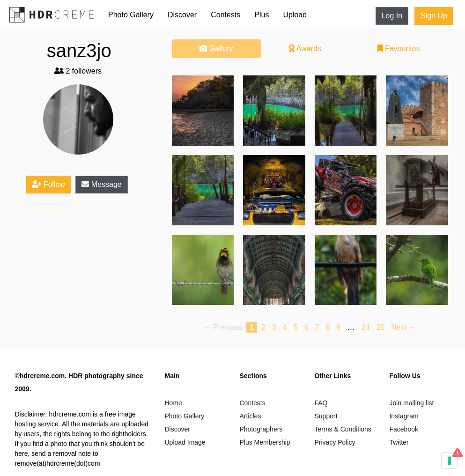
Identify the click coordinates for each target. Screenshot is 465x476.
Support (326, 416)
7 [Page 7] (317, 327)
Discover (182, 15)
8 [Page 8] (328, 327)
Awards (305, 48)
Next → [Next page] (403, 327)
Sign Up (434, 16)
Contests (225, 15)
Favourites (399, 48)
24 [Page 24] (366, 327)
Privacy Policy (335, 442)
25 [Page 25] (380, 327)
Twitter (399, 442)
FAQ (321, 403)
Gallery (216, 48)
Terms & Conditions (343, 429)
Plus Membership (265, 442)
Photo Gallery (131, 15)
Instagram (404, 416)
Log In (392, 16)
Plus (262, 15)
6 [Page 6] (306, 327)
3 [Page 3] (274, 327)
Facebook (403, 429)
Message (101, 184)
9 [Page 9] (339, 327)
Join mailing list (411, 403)
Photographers (261, 429)
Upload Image (185, 442)
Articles (250, 416)
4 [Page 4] (285, 327)
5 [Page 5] (296, 327)
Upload (295, 15)
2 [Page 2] (263, 327)
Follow (48, 184)
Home (173, 403)
